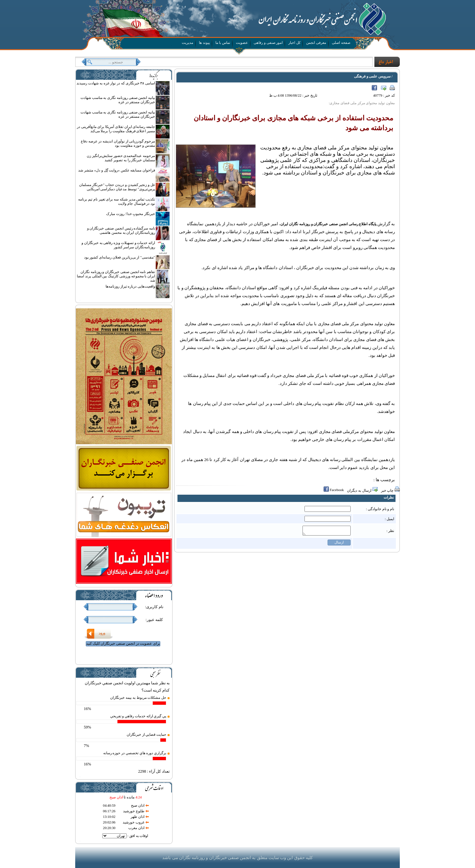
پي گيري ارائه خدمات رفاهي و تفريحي (138, 716)
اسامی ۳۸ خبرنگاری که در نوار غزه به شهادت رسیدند (116, 83)
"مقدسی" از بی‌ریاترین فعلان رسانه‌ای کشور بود (120, 257)
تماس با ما (223, 43)
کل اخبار (294, 43)
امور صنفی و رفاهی (268, 43)
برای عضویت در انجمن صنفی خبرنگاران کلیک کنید (123, 643)
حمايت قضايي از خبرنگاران (146, 734)
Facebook (375, 88)
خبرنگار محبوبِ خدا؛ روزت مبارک (131, 214)
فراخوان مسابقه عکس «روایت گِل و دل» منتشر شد (117, 170)
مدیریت (188, 43)
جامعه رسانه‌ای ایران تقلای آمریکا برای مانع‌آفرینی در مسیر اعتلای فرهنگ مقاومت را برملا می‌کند (116, 129)
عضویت (242, 43)
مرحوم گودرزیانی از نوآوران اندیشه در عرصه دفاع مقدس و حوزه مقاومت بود (118, 143)
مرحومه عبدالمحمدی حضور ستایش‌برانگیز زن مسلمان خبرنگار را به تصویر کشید (121, 158)
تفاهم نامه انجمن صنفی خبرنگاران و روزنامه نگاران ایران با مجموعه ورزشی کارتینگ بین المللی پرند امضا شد (116, 276)
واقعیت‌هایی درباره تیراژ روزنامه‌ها (130, 286)
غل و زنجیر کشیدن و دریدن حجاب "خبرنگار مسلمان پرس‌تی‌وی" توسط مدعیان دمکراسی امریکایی (117, 187)
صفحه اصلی (341, 43)
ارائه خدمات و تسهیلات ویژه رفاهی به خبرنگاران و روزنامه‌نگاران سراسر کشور (118, 245)
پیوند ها (204, 43)
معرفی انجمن (316, 43)
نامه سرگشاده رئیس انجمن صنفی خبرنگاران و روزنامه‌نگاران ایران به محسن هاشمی (121, 230)
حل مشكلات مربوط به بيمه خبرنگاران (138, 697)
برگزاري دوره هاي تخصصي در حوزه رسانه (135, 753)
